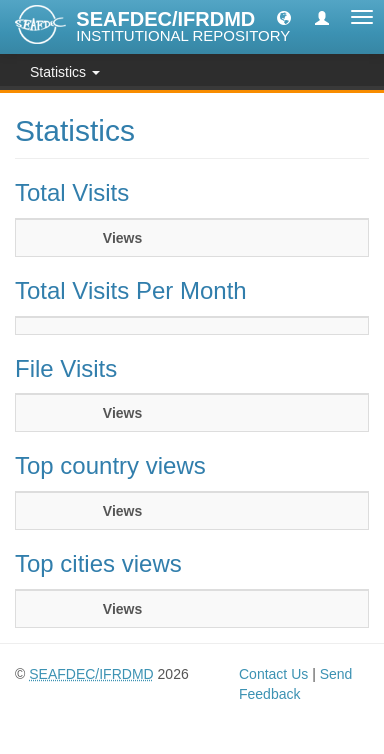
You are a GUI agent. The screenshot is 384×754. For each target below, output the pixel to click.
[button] (284, 17)
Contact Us (273, 674)
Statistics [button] (65, 72)
